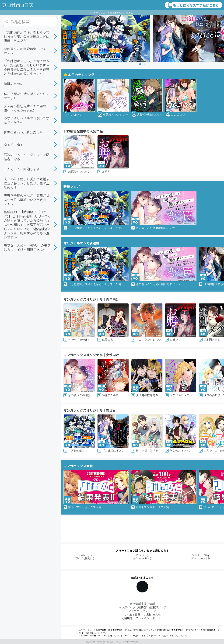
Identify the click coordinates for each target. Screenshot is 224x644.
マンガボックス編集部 (133, 607)
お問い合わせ (153, 614)
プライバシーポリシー (149, 618)
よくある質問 (132, 614)
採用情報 (149, 604)
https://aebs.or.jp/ (157, 635)
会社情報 (135, 604)
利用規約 (127, 618)
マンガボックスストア (142, 611)
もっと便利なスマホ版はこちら (193, 5)
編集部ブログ (158, 607)
